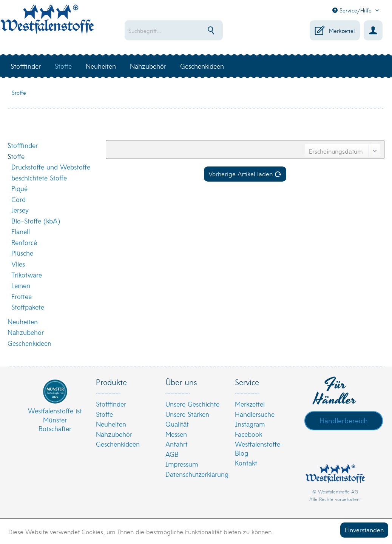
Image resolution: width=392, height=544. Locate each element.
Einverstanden (364, 529)
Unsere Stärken (187, 414)
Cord (19, 199)
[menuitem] (179, 30)
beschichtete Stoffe (39, 178)
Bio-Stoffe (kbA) (36, 221)
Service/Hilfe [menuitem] (353, 10)
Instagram (250, 424)
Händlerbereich (344, 420)
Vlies (18, 264)
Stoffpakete (28, 307)
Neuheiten (23, 321)
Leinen (21, 285)
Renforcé (24, 242)
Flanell (21, 231)
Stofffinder (23, 145)
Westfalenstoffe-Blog (259, 448)
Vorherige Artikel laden (245, 173)
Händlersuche (255, 414)
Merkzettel (250, 404)
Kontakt (246, 463)
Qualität (177, 424)
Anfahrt (177, 444)
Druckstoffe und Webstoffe (51, 167)
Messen (176, 434)
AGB (172, 454)
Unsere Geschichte (192, 404)
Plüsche (22, 253)
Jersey (20, 210)
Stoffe (16, 156)
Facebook (248, 434)
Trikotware (27, 275)
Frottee (22, 296)
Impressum (182, 464)
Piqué (19, 188)
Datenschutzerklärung (194, 474)
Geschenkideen (29, 343)
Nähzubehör (26, 332)
